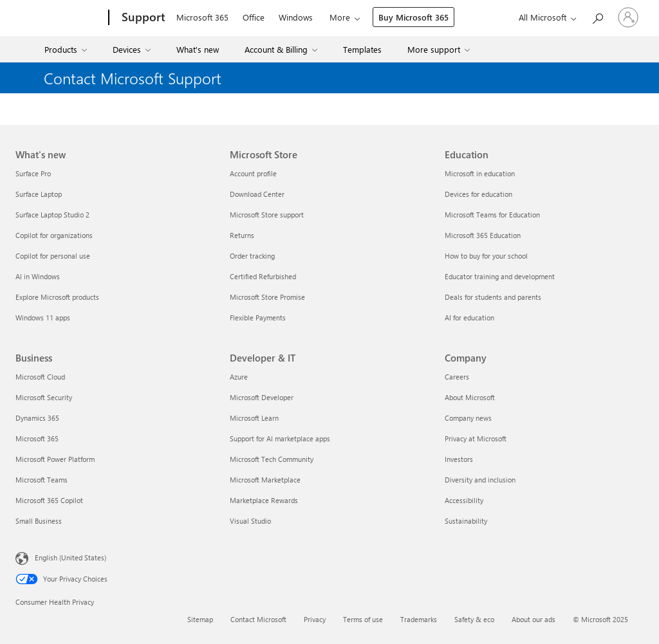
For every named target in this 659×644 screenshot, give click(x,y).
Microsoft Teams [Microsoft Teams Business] (42, 480)
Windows (296, 17)
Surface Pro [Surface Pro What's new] (33, 173)
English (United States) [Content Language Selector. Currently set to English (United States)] (70, 557)
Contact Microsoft (258, 619)
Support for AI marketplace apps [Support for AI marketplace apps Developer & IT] (280, 438)
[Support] (142, 18)
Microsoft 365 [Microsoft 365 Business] (37, 438)
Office (254, 17)
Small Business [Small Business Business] (39, 521)
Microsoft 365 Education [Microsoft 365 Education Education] (483, 235)
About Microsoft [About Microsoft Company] (470, 397)
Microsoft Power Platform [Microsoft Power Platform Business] (55, 459)
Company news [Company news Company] (468, 418)
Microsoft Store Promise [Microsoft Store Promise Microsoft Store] (267, 297)
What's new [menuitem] (198, 49)
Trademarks (419, 619)
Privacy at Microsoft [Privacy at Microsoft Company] (476, 438)
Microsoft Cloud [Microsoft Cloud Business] (40, 377)
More (340, 17)
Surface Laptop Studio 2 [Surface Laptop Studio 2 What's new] (52, 215)
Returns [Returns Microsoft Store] (242, 235)
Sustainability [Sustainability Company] (466, 521)
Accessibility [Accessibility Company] (464, 500)
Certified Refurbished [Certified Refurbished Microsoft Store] (263, 276)
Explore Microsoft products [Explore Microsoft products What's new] (57, 297)
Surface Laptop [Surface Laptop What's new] (39, 194)
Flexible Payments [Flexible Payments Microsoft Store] (258, 317)
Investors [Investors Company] (459, 459)
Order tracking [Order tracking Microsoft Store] (252, 256)
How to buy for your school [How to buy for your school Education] (486, 256)
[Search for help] (597, 16)
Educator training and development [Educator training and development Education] (500, 276)
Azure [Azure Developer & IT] (239, 377)
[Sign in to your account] (628, 17)
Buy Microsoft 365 (413, 17)
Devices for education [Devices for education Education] (478, 194)
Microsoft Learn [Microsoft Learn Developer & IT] (254, 418)
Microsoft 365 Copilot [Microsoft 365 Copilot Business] (49, 500)
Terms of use (363, 619)
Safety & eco (474, 619)
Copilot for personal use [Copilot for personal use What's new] (53, 256)
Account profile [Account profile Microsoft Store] (253, 173)
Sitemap (200, 619)
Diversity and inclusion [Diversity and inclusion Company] (480, 480)
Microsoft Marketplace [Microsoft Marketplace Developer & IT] (265, 480)
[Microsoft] (60, 18)
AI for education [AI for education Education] (469, 317)
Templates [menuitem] (362, 49)
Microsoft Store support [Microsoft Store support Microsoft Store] (267, 215)
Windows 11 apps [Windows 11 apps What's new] (43, 317)
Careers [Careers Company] (457, 377)
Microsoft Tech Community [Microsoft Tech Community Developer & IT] (272, 459)
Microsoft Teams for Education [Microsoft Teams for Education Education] (492, 215)
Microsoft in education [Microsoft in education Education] (480, 173)
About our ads (534, 619)
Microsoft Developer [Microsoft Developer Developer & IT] (262, 397)
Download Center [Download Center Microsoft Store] (257, 194)
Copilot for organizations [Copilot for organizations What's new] (54, 235)
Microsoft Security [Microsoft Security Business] (44, 397)
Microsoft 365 (202, 17)
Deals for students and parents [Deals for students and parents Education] (493, 297)
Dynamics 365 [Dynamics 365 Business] (37, 418)
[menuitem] (67, 49)
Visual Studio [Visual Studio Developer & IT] (250, 521)
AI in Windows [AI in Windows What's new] (38, 276)
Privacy (315, 619)
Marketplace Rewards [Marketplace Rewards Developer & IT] (264, 500)
